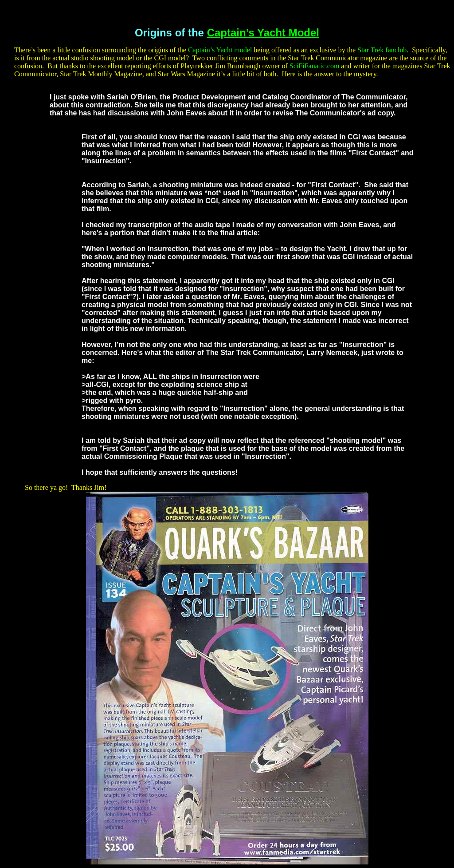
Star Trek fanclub (382, 50)
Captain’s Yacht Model (263, 33)
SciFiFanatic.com (314, 66)
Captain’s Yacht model (220, 50)
